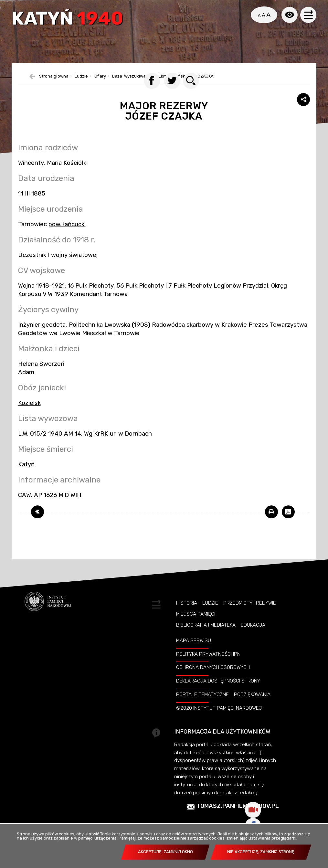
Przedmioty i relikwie (250, 611)
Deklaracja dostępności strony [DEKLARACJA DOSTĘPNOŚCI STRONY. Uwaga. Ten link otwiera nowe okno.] (218, 689)
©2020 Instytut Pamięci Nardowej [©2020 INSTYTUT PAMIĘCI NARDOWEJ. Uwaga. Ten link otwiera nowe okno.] (219, 716)
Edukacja (253, 633)
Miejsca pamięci (196, 622)
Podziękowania (252, 703)
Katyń (68, 20)
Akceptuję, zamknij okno (165, 852)
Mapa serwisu (194, 649)
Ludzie (210, 611)
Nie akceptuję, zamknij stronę (261, 852)
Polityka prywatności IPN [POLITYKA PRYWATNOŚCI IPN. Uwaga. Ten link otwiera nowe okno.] (208, 662)
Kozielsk (29, 411)
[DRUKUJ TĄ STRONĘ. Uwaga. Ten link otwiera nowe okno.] (271, 520)
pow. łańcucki (67, 232)
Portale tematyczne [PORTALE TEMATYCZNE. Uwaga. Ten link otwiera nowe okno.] (202, 703)
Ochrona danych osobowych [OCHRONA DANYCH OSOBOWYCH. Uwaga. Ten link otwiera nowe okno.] (213, 676)
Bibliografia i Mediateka (206, 633)
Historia (187, 611)
